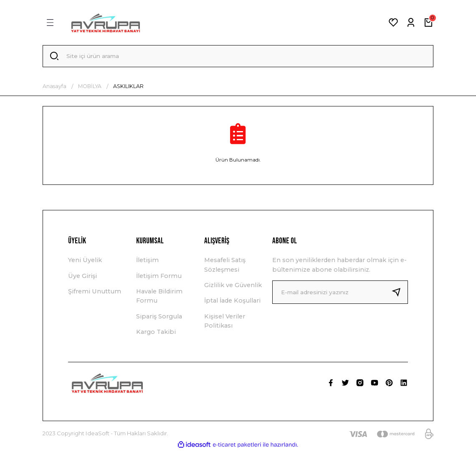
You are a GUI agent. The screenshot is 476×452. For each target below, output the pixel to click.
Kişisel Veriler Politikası (225, 322)
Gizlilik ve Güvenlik (233, 286)
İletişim (147, 262)
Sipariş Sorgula (159, 318)
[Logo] (105, 23)
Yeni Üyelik (85, 262)
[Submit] (400, 293)
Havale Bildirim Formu (159, 297)
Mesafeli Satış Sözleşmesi (225, 266)
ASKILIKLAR (128, 87)
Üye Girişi (82, 277)
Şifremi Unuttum (95, 293)
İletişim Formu (159, 277)
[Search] (238, 57)
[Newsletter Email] (340, 293)
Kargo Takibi (156, 333)
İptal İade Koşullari (232, 302)
